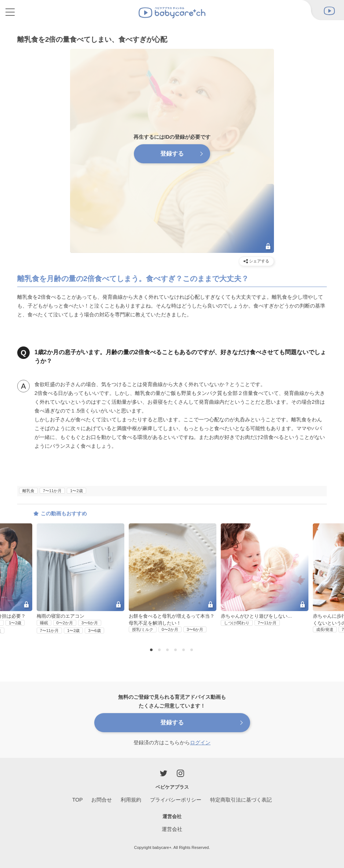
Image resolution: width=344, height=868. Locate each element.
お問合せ (102, 800)
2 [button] (160, 650)
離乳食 (28, 491)
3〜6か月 (90, 623)
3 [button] (168, 650)
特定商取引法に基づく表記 (241, 800)
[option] (173, 578)
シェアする (256, 261)
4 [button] (176, 650)
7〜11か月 (52, 491)
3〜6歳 (94, 631)
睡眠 (44, 623)
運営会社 (172, 829)
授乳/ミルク (143, 629)
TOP (78, 800)
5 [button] (184, 650)
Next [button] (332, 566)
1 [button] (152, 650)
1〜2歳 (76, 491)
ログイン (200, 742)
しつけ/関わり (237, 623)
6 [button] (193, 650)
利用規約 (131, 800)
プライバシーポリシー (176, 800)
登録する (172, 154)
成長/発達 (325, 629)
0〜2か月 (65, 623)
